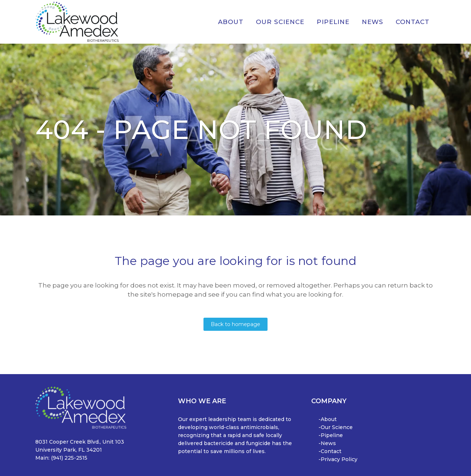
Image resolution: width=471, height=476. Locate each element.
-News (327, 443)
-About (328, 419)
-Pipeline (331, 435)
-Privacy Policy (338, 459)
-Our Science (336, 427)
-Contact (330, 451)
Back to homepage (235, 324)
